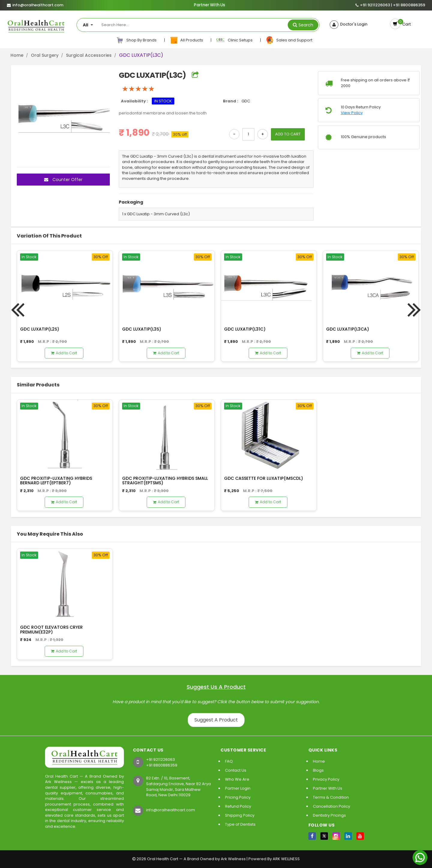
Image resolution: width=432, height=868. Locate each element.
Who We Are (237, 779)
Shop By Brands (136, 40)
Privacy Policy (326, 779)
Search (306, 25)
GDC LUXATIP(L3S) (142, 329)
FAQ (229, 761)
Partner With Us (209, 5)
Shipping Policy (240, 815)
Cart (406, 24)
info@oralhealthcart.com (171, 810)
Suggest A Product (216, 720)
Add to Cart (64, 353)
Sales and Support (289, 40)
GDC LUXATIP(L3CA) (348, 329)
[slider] (138, 89)
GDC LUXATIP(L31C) (245, 329)
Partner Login (238, 788)
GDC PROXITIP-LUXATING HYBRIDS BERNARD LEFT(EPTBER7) (56, 481)
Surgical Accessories (89, 55)
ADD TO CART (288, 134)
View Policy (352, 113)
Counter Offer (63, 180)
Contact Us (236, 770)
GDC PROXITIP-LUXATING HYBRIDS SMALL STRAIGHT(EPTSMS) (165, 481)
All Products (187, 40)
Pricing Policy (238, 797)
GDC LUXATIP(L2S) (40, 329)
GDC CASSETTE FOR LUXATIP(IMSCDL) (264, 478)
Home (17, 55)
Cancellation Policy (331, 806)
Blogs (318, 770)
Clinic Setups (235, 40)
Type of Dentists (240, 824)
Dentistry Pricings (329, 815)
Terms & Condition (331, 797)
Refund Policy (238, 806)
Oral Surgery (45, 55)
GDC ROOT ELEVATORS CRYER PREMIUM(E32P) (51, 629)
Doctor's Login (353, 24)
